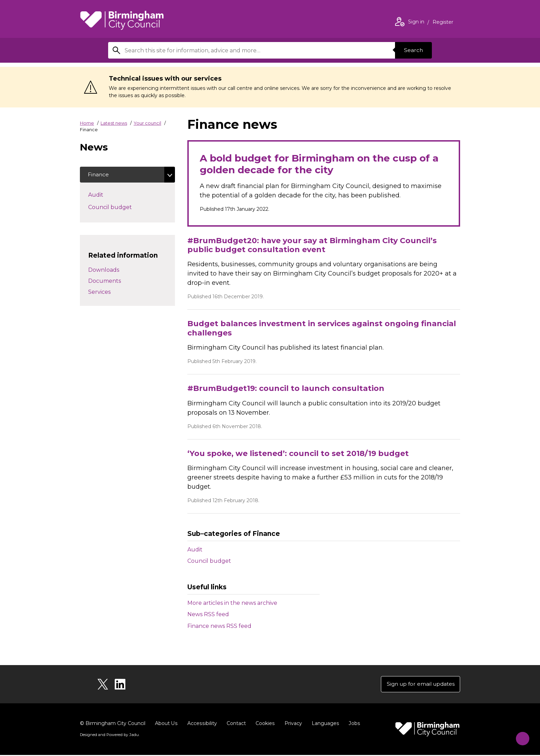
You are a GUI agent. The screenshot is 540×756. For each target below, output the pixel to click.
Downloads (104, 271)
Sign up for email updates (419, 685)
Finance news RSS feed (219, 626)
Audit (195, 549)
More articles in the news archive (232, 603)
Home (87, 123)
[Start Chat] (520, 736)
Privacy (292, 724)
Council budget (209, 561)
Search (413, 50)
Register (443, 23)
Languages (324, 724)
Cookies (264, 724)
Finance (99, 175)
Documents (105, 282)
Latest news (114, 123)
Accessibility (201, 724)
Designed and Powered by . (109, 736)
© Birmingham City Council (113, 724)
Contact (235, 724)
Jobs (353, 724)
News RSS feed (208, 614)
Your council (147, 123)
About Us (166, 724)
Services (99, 293)
